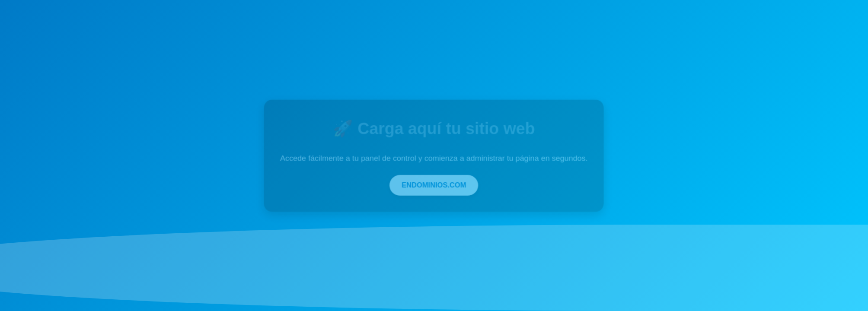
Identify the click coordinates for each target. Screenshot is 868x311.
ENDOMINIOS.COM (434, 185)
